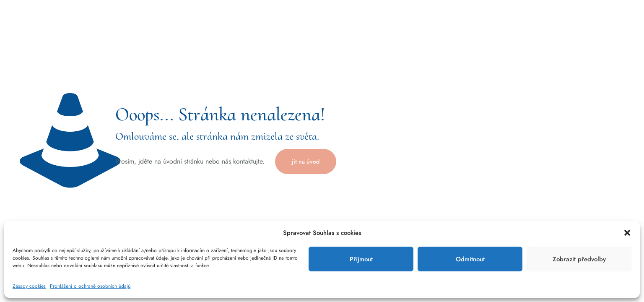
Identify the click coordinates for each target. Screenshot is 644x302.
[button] (627, 233)
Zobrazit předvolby (579, 259)
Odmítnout (470, 259)
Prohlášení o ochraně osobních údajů (90, 286)
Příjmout (361, 259)
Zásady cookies (29, 286)
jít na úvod (306, 161)
